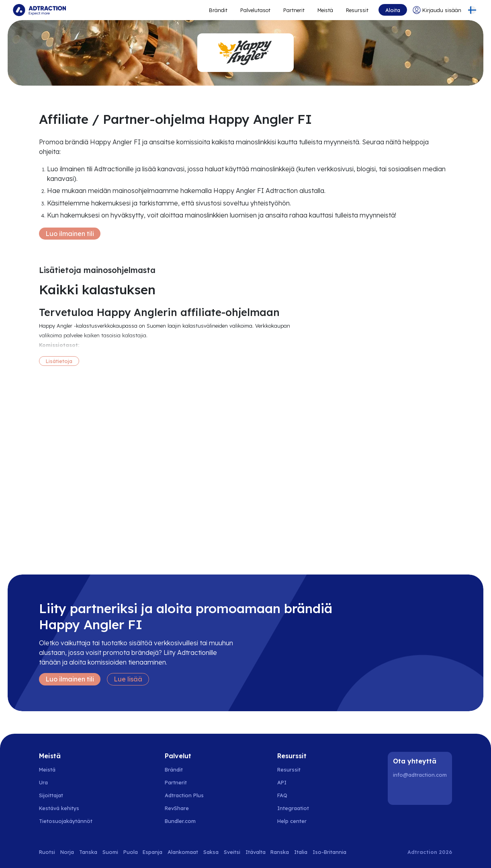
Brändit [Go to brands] (174, 770)
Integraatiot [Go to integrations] (293, 808)
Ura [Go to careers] (43, 782)
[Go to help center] (296, 821)
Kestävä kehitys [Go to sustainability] (59, 808)
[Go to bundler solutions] (185, 821)
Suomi (110, 852)
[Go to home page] (39, 10)
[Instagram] (421, 792)
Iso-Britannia (329, 852)
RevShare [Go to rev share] (177, 808)
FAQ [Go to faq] (282, 795)
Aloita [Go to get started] (393, 10)
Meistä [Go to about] (325, 10)
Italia (301, 852)
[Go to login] (437, 10)
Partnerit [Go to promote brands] (294, 10)
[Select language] (472, 10)
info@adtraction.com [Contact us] (420, 775)
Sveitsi (232, 852)
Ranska (280, 852)
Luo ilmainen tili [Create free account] (70, 234)
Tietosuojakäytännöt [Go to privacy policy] (66, 821)
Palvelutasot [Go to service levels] (255, 10)
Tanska (88, 852)
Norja (67, 852)
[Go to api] (296, 782)
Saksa (211, 852)
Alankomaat (183, 852)
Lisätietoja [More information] (59, 361)
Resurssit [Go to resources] (357, 10)
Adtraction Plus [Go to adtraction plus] (184, 795)
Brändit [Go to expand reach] (218, 10)
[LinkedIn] (401, 792)
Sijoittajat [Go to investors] (51, 795)
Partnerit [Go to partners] (176, 782)
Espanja (152, 852)
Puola (131, 852)
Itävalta (256, 852)
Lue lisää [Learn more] (128, 679)
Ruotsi (47, 852)
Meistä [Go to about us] (47, 770)
